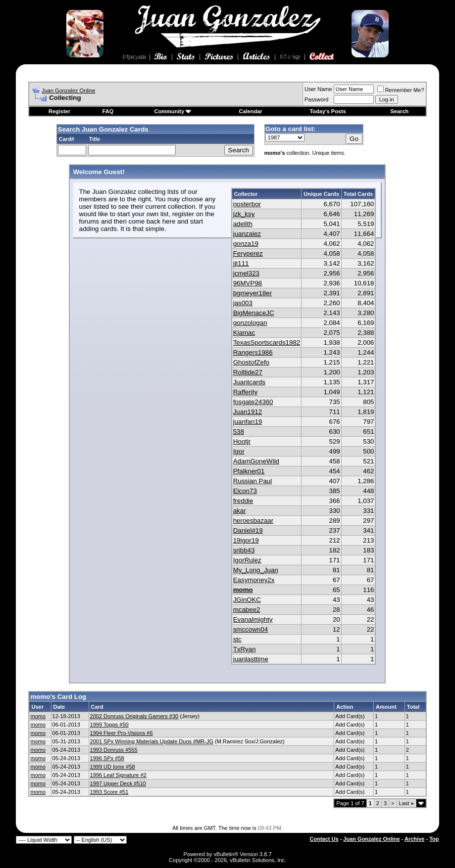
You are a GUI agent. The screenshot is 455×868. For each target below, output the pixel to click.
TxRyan (245, 649)
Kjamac (244, 333)
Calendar (251, 111)
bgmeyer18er (253, 293)
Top (434, 839)
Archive (414, 839)
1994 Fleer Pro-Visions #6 (122, 733)
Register (59, 111)
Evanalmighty (253, 619)
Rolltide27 (248, 372)
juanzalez (247, 234)
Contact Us (324, 839)
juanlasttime (251, 659)
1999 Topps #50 (109, 725)
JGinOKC (247, 600)
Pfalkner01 (249, 471)
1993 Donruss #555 (114, 750)
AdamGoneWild (256, 461)
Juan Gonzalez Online (68, 91)
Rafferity (245, 392)
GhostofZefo (251, 362)
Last (406, 803)
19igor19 (246, 540)
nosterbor (247, 204)
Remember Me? (401, 90)
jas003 (243, 303)
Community (173, 111)
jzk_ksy (244, 214)
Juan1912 (248, 412)
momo (243, 590)
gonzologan (250, 323)
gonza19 (246, 244)
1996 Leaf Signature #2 (118, 775)
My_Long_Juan (256, 570)
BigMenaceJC (254, 313)
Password (316, 99)
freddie (243, 501)
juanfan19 (248, 422)
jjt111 (241, 263)
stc (237, 639)
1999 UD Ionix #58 (113, 767)
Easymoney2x (254, 580)
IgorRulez (247, 560)
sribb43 (244, 550)
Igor (239, 451)
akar (240, 511)
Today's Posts (328, 111)
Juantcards (249, 382)
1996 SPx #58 (107, 758)
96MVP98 (248, 283)
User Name (318, 89)
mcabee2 (247, 610)
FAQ (108, 111)
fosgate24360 (253, 402)
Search (400, 111)
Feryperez (248, 253)
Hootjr (242, 441)
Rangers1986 (253, 352)
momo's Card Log (58, 697)
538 (239, 432)
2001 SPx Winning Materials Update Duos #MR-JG (152, 741)
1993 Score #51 (109, 792)
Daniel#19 (248, 530)
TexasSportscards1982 (267, 343)
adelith (243, 224)
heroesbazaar (253, 521)
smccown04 (251, 629)
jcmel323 (246, 273)
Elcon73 (245, 491)
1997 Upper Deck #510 (118, 783)
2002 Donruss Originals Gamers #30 (134, 716)
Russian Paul (253, 481)
